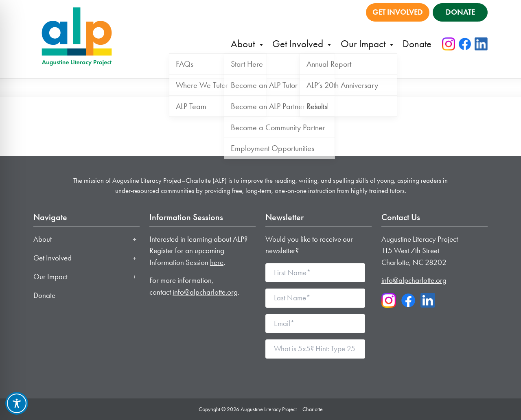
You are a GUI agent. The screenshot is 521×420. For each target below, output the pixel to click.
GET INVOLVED (398, 12)
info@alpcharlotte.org (205, 292)
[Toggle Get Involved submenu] (135, 258)
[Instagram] (449, 44)
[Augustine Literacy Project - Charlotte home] (77, 36)
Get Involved (299, 44)
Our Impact (364, 44)
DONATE (460, 12)
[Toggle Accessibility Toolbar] (17, 403)
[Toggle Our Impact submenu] (135, 277)
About (244, 44)
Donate (417, 44)
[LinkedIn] (481, 44)
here (217, 262)
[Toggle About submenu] (135, 239)
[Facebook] (465, 44)
